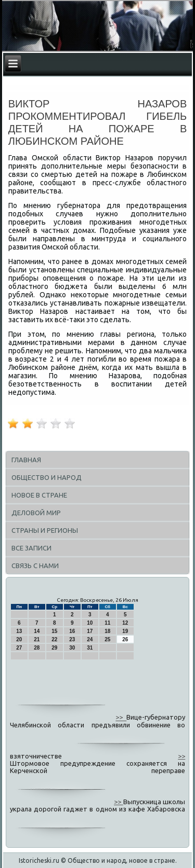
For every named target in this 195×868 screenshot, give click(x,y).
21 (37, 639)
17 (90, 631)
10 (90, 623)
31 (90, 648)
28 (37, 648)
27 (19, 648)
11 (107, 623)
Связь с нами (35, 566)
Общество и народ (47, 477)
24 (90, 639)
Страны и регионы (45, 530)
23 (72, 639)
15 (54, 631)
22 (54, 639)
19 (125, 631)
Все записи (31, 548)
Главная (26, 460)
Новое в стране (39, 495)
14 (37, 631)
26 (125, 639)
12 (125, 623)
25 (107, 639)
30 (72, 648)
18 (107, 631)
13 (19, 631)
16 (72, 631)
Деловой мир (36, 513)
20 (19, 639)
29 (54, 648)
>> (121, 718)
